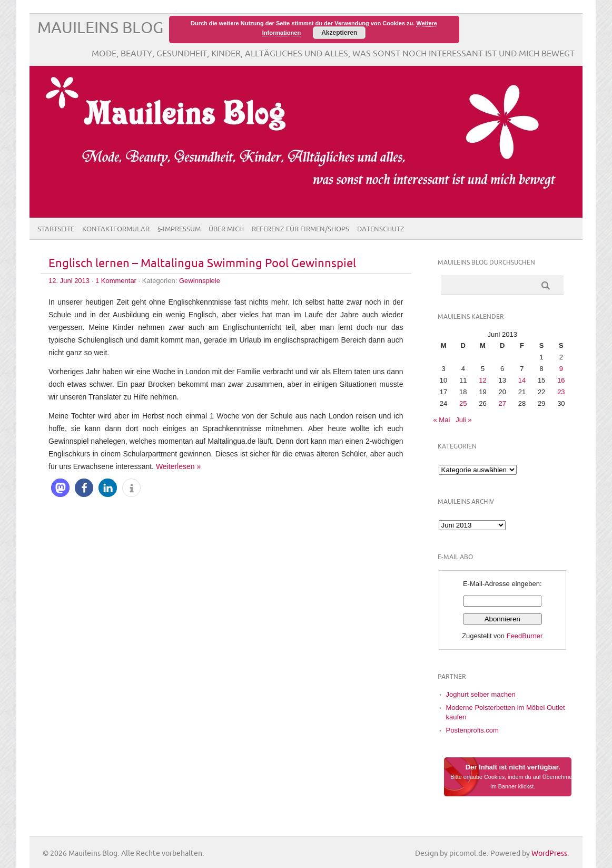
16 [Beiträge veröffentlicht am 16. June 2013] (561, 380)
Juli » (463, 420)
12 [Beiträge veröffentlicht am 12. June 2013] (482, 380)
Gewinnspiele (200, 281)
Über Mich (226, 229)
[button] (60, 488)
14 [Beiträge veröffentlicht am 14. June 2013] (522, 380)
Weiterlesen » (178, 466)
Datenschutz (381, 229)
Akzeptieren (339, 33)
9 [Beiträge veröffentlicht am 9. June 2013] (561, 369)
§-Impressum (179, 229)
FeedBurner (525, 636)
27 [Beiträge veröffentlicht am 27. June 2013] (502, 403)
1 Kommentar (116, 281)
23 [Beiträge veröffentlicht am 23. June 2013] (561, 392)
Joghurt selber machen (481, 694)
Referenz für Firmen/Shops (300, 229)
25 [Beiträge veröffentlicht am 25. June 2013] (463, 403)
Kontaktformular (116, 229)
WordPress (549, 854)
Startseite (56, 229)
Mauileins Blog (100, 28)
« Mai (442, 420)
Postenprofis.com (472, 730)
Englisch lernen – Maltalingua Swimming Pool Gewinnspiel (202, 264)
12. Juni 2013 (69, 281)
